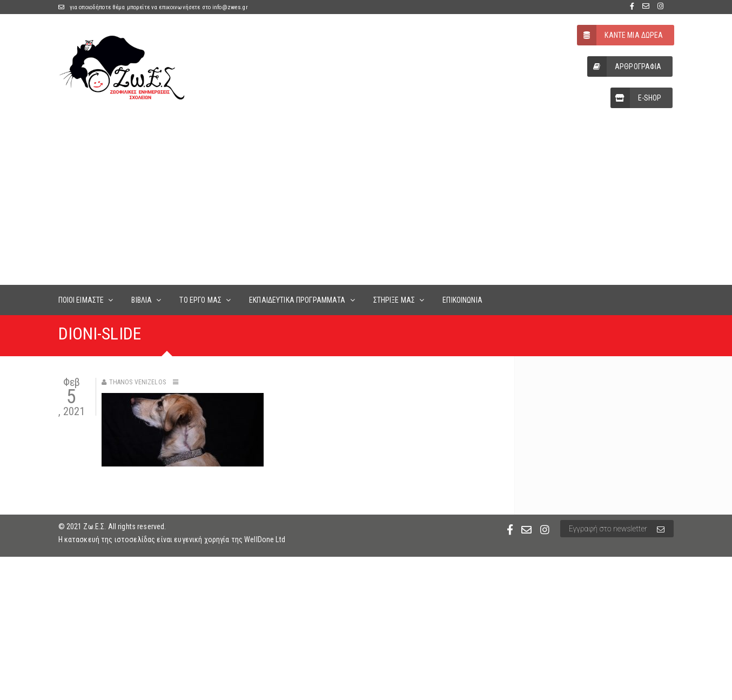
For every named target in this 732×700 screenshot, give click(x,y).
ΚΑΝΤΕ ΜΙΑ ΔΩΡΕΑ (620, 35)
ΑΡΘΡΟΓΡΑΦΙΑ (624, 66)
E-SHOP (636, 98)
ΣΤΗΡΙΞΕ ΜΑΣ (394, 300)
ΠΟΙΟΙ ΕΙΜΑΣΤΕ (81, 300)
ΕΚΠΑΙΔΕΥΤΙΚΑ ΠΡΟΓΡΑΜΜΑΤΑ (297, 300)
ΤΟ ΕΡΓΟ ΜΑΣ (200, 300)
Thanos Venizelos (137, 382)
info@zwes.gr (230, 7)
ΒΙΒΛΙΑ (142, 300)
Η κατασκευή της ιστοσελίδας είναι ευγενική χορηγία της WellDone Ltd (172, 539)
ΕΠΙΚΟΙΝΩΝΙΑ (462, 300)
